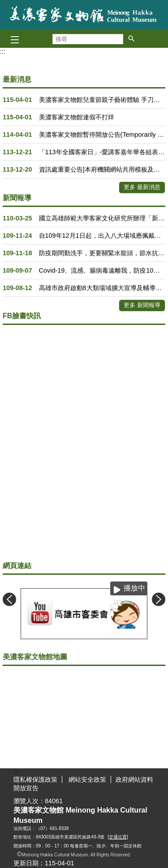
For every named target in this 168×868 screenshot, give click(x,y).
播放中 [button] (134, 588)
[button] (131, 38)
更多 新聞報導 (142, 305)
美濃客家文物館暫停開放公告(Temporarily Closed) (102, 135)
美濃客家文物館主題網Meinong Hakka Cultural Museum (84, 15)
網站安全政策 (86, 780)
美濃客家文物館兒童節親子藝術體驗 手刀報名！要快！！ (102, 100)
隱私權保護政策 (35, 780)
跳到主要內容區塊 (5, 5)
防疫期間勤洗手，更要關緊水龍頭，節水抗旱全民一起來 (102, 253)
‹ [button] (9, 599)
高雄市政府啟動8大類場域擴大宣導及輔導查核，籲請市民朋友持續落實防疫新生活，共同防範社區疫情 (102, 288)
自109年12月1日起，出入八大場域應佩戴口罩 (102, 236)
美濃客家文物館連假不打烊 (77, 117)
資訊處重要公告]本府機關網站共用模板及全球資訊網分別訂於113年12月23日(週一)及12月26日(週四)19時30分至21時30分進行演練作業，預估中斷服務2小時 (102, 169)
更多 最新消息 (142, 187)
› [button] (159, 599)
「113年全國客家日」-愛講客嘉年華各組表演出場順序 (102, 152)
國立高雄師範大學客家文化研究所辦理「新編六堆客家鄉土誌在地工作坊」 (102, 218)
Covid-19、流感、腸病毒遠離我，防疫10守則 (102, 270)
